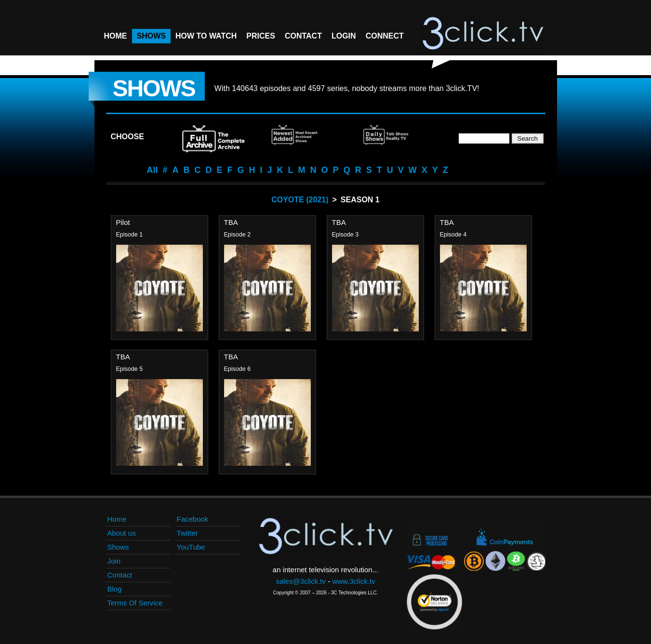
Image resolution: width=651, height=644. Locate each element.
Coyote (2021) (300, 200)
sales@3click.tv (301, 581)
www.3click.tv (353, 581)
